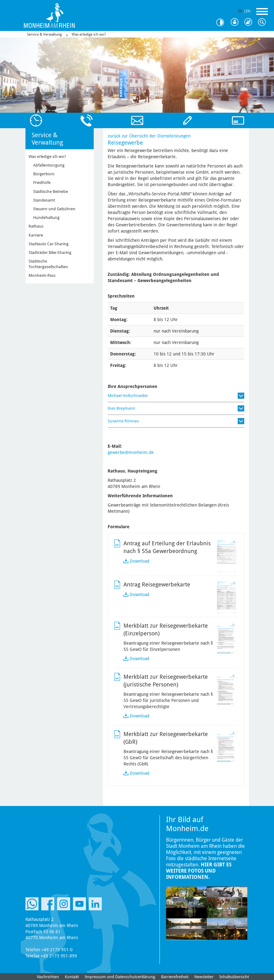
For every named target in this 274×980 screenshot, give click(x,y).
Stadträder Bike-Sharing (50, 253)
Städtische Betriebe (51, 192)
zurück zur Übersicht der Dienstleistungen (149, 136)
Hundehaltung (46, 218)
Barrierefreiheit (175, 977)
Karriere (36, 235)
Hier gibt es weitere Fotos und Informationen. (199, 871)
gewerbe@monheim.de (131, 452)
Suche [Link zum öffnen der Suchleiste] (263, 22)
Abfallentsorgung (49, 165)
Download (139, 561)
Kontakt (72, 977)
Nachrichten (48, 977)
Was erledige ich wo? (89, 34)
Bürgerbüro (44, 174)
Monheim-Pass (42, 275)
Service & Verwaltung (44, 34)
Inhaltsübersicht (234, 977)
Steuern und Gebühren (54, 209)
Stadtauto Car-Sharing (49, 244)
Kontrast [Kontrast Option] (222, 22)
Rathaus (36, 226)
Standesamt (44, 200)
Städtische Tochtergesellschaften (48, 264)
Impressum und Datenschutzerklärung (120, 977)
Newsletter (204, 977)
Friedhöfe (42, 183)
